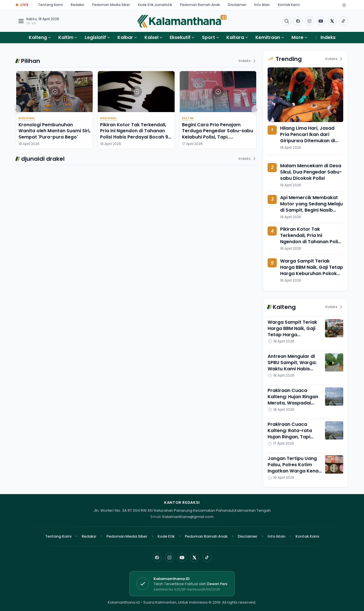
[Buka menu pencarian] (287, 21)
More (300, 37)
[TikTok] (207, 558)
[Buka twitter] (332, 21)
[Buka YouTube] (321, 21)
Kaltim (66, 37)
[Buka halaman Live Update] (22, 5)
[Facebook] (298, 21)
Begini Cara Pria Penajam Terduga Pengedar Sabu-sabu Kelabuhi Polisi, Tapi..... (218, 131)
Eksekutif (180, 37)
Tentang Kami (50, 5)
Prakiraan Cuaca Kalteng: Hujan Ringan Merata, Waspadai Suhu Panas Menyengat (293, 403)
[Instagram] (169, 558)
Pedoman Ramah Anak (200, 5)
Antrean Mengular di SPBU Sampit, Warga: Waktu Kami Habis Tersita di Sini (292, 366)
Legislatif (95, 37)
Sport (208, 37)
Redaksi (77, 5)
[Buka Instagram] (309, 21)
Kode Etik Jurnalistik (155, 5)
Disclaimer (237, 5)
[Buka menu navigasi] (21, 21)
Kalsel (151, 37)
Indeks (328, 37)
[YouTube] (182, 558)
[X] (195, 558)
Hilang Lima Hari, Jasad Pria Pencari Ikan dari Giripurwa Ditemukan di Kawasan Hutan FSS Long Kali (310, 141)
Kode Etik (166, 536)
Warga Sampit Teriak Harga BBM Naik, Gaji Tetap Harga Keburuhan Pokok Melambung (312, 270)
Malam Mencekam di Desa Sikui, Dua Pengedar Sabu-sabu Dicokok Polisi (311, 172)
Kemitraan (268, 37)
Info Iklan (262, 5)
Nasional (27, 118)
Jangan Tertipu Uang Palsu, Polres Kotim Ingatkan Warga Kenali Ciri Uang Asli (294, 468)
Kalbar (125, 37)
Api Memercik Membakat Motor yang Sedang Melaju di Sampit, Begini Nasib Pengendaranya (311, 207)
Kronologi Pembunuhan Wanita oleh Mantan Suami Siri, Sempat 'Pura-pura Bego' (54, 131)
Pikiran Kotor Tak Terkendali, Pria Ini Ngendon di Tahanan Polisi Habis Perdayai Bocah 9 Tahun (134, 134)
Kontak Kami (289, 5)
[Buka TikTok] (344, 21)
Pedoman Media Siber (111, 5)
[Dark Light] (344, 5)
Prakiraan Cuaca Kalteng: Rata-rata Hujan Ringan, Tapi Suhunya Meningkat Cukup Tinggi (290, 437)
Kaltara (235, 37)
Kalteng (38, 37)
